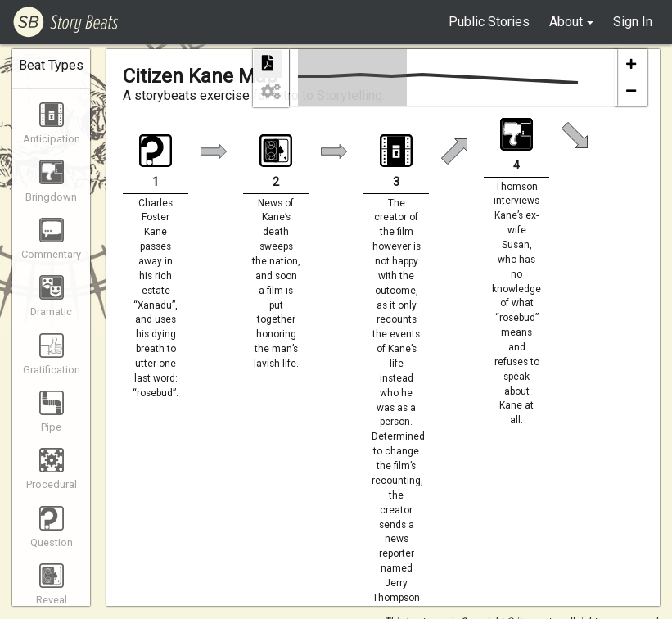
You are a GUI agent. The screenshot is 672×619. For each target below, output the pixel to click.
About (566, 22)
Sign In (633, 22)
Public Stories (489, 22)
